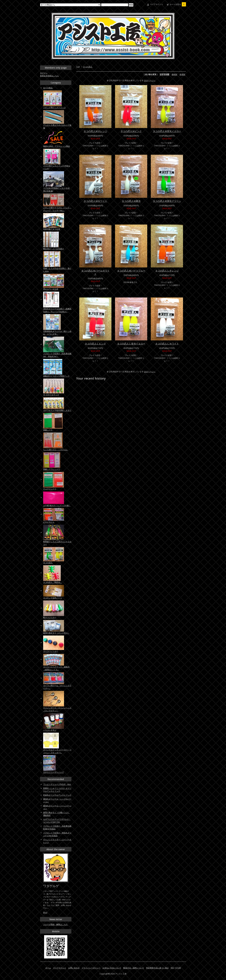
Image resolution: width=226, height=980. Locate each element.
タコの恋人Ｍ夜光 (131, 201)
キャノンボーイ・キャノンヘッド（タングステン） (57, 709)
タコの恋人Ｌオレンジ (167, 271)
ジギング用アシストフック (54, 107)
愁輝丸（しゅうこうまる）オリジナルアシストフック (57, 790)
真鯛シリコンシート (52, 469)
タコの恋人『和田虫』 (53, 582)
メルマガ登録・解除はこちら (55, 924)
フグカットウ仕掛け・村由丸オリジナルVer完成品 (57, 834)
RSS (172, 968)
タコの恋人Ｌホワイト (167, 344)
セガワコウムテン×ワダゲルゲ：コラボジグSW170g (57, 821)
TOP (78, 67)
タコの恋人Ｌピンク (95, 344)
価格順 (174, 74)
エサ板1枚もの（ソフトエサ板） (57, 505)
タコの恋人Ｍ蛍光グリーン (167, 201)
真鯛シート (48, 430)
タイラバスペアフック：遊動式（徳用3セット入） (56, 668)
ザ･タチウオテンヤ (51, 395)
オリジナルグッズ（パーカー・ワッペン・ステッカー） (57, 751)
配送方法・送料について (134, 968)
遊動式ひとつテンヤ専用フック (56, 376)
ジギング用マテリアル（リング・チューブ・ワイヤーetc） (57, 209)
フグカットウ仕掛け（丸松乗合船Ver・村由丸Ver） (57, 355)
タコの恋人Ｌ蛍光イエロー (131, 344)
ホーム (48, 968)
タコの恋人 (88, 67)
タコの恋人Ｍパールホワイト (95, 272)
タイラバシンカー (51, 651)
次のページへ (150, 80)
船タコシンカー (50, 617)
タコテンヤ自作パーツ (53, 598)
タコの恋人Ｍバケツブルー (131, 271)
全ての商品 (48, 88)
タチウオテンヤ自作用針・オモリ (57, 410)
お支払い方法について (112, 968)
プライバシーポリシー (91, 968)
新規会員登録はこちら (49, 76)
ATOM (178, 968)
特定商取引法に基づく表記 (157, 968)
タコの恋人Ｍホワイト (95, 201)
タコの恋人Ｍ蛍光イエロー (167, 131)
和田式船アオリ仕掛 (52, 229)
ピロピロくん (49, 522)
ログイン (44, 73)
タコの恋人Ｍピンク (131, 131)
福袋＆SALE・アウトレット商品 (56, 146)
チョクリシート (50, 489)
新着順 (182, 74)
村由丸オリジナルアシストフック (57, 795)
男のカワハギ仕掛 (51, 289)
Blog (45, 912)
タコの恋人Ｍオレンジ (95, 131)
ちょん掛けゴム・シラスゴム (55, 450)
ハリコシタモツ (50, 730)
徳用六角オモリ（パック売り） (56, 633)
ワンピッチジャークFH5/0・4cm (57, 784)
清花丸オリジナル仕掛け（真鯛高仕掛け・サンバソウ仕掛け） (57, 310)
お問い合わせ (74, 968)
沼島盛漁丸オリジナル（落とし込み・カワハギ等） (57, 333)
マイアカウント (157, 4)
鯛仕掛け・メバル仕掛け (54, 249)
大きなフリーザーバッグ (54, 772)
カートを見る (178, 4)
